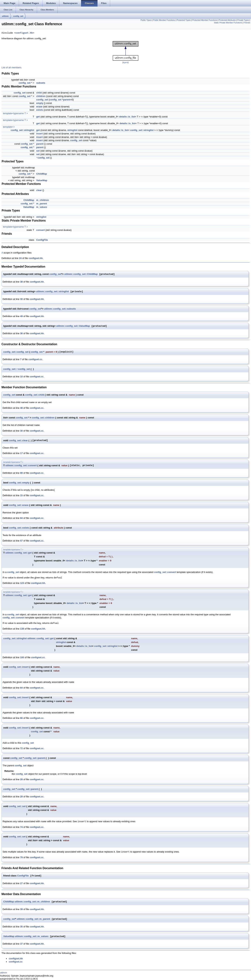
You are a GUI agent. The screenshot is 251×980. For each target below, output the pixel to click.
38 (21, 282)
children (41, 96)
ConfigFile (42, 240)
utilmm (5, 16)
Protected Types (184, 20)
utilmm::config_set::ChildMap (81, 274)
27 (21, 883)
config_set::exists (19, 528)
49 (21, 316)
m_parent (42, 204)
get (38, 117)
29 (21, 797)
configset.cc (35, 359)
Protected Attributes (227, 20)
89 (21, 473)
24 (20, 258)
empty (40, 103)
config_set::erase (19, 505)
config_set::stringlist (23, 130)
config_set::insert (19, 667)
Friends (247, 23)
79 (21, 857)
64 (21, 688)
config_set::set (17, 806)
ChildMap (42, 174)
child (39, 93)
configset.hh (24, 33)
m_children (43, 200)
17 (21, 453)
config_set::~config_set (17, 369)
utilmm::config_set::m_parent (33, 919)
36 (21, 333)
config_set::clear (18, 440)
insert (39, 134)
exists (40, 110)
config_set (18, 16)
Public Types (146, 20)
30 (21, 299)
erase (39, 107)
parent (67, 100)
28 (21, 779)
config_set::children (43, 418)
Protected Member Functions (205, 20)
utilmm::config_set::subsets (60, 309)
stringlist (72, 130)
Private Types (243, 20)
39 (21, 909)
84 (21, 518)
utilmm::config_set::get (19, 553)
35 (21, 927)
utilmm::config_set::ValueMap (73, 326)
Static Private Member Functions (228, 23)
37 (21, 944)
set (38, 151)
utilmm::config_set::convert (21, 465)
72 (21, 748)
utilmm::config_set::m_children (32, 902)
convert (41, 230)
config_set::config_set (16, 352)
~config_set (43, 158)
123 (22, 583)
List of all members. (12, 67)
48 (21, 408)
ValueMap (42, 180)
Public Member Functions (164, 20)
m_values (42, 207)
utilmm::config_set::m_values (32, 936)
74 (21, 827)
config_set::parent (35, 758)
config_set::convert (165, 572)
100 (22, 657)
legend (125, 62)
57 (21, 541)
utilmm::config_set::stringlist (52, 292)
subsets (41, 83)
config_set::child (35, 395)
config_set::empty (19, 483)
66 (21, 718)
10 (21, 376)
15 (21, 495)
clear (39, 190)
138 (22, 629)
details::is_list (127, 117)
